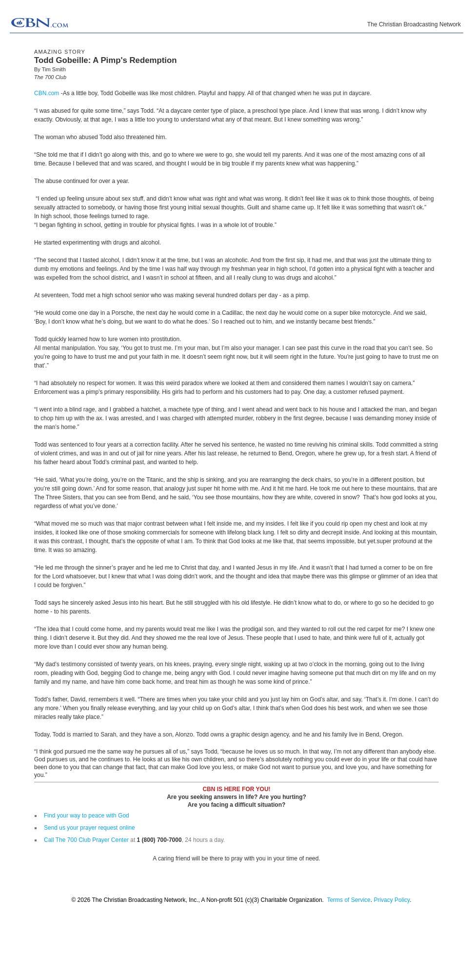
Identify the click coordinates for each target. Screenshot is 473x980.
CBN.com (47, 93)
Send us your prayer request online (89, 828)
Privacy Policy (392, 900)
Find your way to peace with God (87, 816)
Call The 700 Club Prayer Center (86, 840)
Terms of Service (348, 900)
